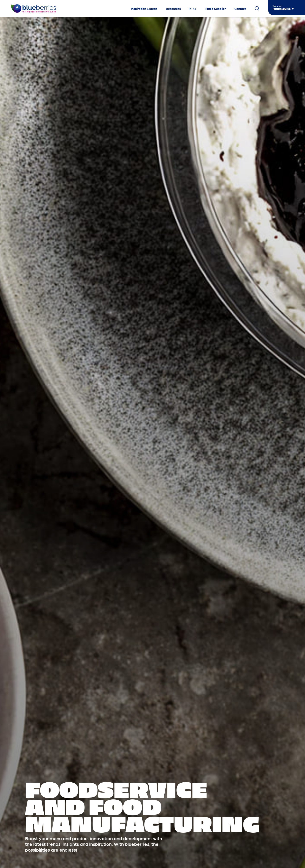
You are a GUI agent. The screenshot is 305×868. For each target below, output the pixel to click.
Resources (173, 9)
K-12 (193, 9)
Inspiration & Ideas (144, 9)
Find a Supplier (215, 9)
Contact (240, 9)
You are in (277, 6)
